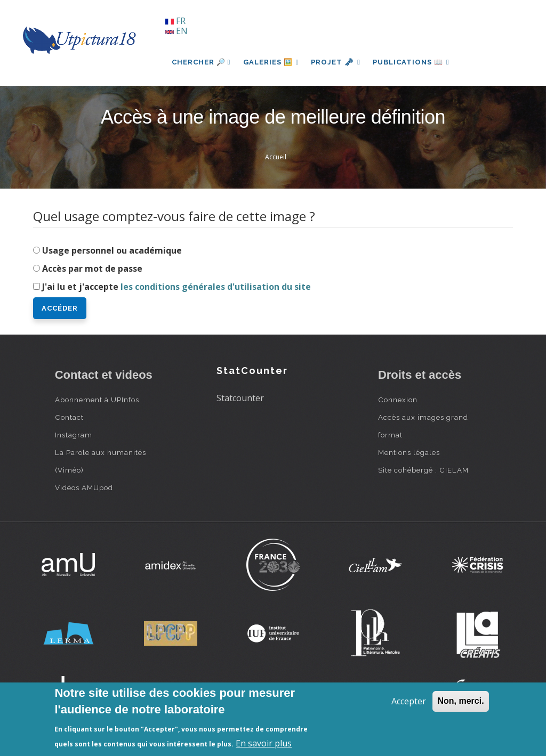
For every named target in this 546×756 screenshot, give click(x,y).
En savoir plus (264, 743)
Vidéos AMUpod (84, 487)
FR (175, 21)
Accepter (409, 701)
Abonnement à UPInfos (97, 400)
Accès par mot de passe (92, 269)
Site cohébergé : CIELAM (423, 470)
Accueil (276, 157)
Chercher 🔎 (201, 62)
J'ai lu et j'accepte (176, 287)
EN (176, 31)
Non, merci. (460, 701)
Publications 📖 (413, 62)
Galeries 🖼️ (271, 62)
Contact (69, 417)
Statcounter (240, 398)
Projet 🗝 (337, 62)
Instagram (74, 435)
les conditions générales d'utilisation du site (216, 287)
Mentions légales (409, 452)
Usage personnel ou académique (112, 250)
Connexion (398, 400)
